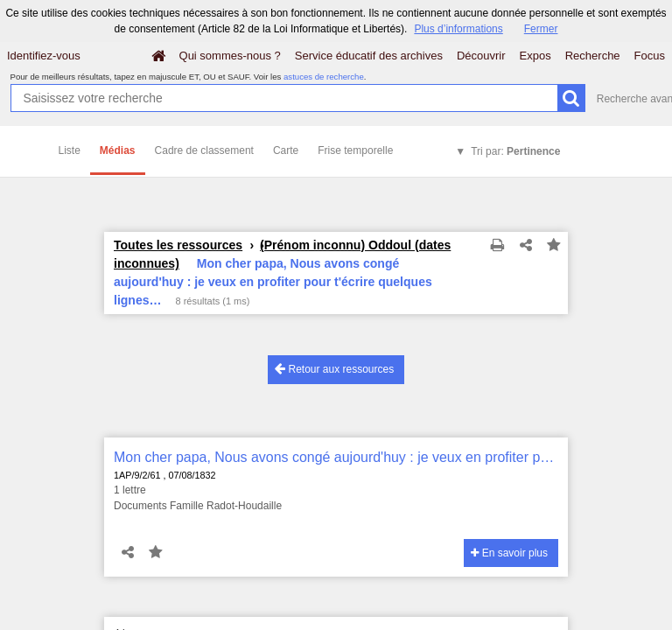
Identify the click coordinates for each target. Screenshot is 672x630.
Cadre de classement (204, 150)
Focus (650, 56)
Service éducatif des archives (369, 56)
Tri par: (515, 151)
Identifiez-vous (44, 56)
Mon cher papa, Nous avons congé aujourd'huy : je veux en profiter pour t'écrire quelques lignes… (336, 457)
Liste (70, 150)
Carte (286, 150)
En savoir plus (509, 553)
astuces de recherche (324, 77)
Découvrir (481, 56)
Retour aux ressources (334, 369)
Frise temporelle (355, 150)
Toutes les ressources (178, 245)
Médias (118, 150)
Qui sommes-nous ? (230, 56)
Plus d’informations (458, 29)
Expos (535, 56)
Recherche (593, 56)
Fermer (541, 29)
